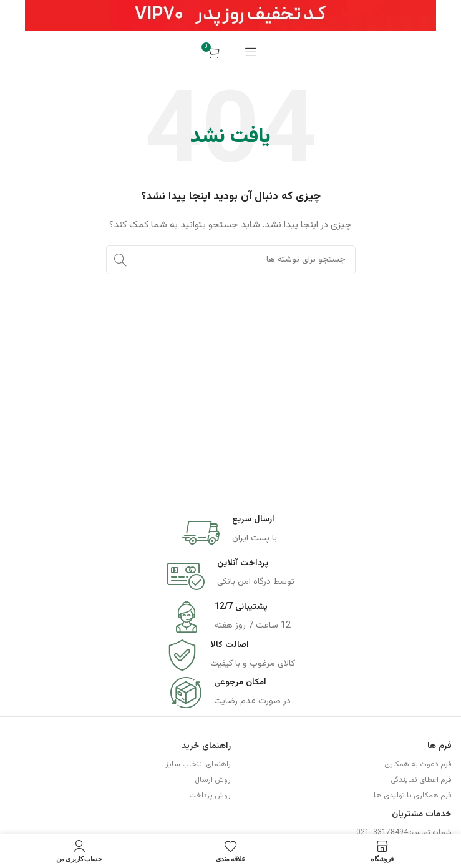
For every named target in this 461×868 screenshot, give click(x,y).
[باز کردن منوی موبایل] (251, 52)
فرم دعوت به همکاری (418, 764)
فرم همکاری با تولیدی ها (413, 796)
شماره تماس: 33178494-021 (404, 832)
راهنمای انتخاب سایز (198, 764)
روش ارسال (213, 780)
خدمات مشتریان (422, 814)
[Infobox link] (231, 533)
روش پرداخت (210, 796)
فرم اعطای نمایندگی (421, 780)
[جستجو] (231, 260)
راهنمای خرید (206, 746)
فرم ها (439, 746)
